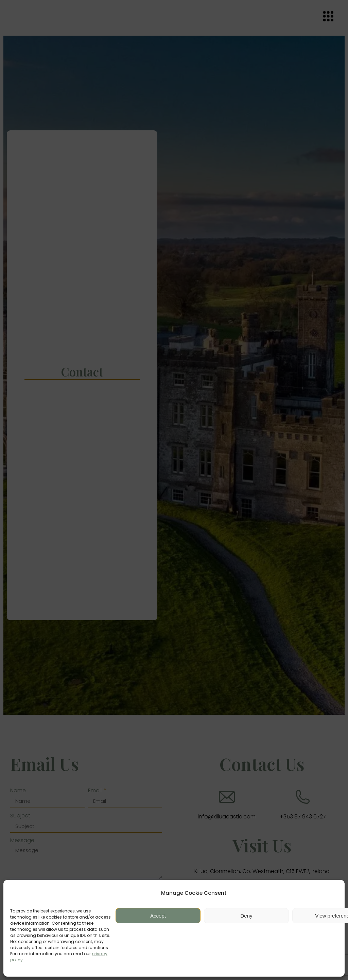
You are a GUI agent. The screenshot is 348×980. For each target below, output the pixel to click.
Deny (246, 916)
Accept (158, 916)
